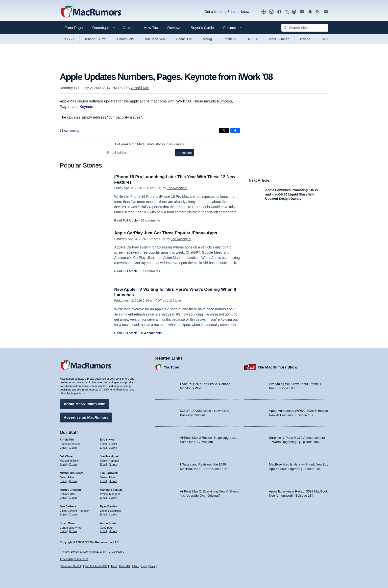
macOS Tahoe (279, 39)
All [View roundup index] (325, 39)
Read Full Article (126, 220)
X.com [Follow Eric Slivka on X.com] (113, 448)
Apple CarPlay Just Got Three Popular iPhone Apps (166, 233)
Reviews (174, 28)
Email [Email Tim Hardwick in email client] (103, 481)
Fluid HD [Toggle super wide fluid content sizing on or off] (125, 566)
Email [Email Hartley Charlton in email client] (63, 498)
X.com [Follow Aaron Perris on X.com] (113, 531)
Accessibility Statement (74, 559)
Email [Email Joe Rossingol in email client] (103, 464)
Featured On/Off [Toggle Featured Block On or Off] (71, 566)
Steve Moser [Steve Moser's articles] (68, 523)
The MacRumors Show (278, 367)
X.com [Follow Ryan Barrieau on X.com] (113, 514)
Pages (65, 107)
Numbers (225, 101)
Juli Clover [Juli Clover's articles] (67, 456)
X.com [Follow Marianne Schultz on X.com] (113, 498)
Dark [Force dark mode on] (152, 566)
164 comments (151, 333)
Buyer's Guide (202, 28)
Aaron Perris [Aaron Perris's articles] (108, 523)
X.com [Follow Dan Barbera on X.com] (73, 514)
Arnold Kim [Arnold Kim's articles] (67, 440)
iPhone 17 (307, 39)
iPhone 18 (230, 39)
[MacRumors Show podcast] (264, 12)
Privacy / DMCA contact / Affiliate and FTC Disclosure (92, 552)
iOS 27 (70, 39)
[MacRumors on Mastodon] (294, 12)
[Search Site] (305, 28)
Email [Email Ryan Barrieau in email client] (103, 514)
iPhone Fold (125, 39)
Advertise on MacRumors (86, 417)
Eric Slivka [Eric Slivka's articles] (107, 440)
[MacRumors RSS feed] (318, 12)
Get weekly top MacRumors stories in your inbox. (150, 144)
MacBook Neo (155, 39)
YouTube (171, 367)
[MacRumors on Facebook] (279, 12)
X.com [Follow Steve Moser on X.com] (73, 531)
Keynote (86, 107)
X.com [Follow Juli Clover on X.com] (73, 464)
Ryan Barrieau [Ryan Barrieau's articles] (109, 506)
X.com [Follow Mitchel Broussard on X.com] (73, 481)
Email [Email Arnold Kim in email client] (63, 448)
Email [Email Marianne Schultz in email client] (103, 498)
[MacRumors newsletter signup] (326, 12)
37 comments (150, 271)
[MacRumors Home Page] (91, 12)
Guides (128, 28)
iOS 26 (253, 39)
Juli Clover (174, 301)
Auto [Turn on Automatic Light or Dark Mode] (136, 566)
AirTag (207, 39)
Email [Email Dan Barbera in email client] (63, 514)
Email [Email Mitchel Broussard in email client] (63, 481)
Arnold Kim (140, 88)
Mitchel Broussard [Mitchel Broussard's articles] (72, 473)
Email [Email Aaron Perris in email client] (103, 531)
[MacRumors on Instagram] (271, 12)
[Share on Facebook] (235, 130)
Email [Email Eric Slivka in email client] (103, 448)
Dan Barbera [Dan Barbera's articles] (68, 506)
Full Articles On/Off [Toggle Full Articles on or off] (96, 566)
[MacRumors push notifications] (310, 12)
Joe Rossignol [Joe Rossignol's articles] (109, 456)
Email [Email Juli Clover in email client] (63, 464)
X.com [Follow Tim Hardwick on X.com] (113, 481)
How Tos (151, 28)
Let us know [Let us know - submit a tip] (240, 12)
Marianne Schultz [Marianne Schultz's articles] (111, 490)
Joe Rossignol (177, 188)
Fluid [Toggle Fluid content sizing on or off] (114, 566)
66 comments (150, 220)
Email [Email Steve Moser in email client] (63, 531)
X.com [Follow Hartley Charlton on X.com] (73, 498)
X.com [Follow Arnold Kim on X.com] (73, 448)
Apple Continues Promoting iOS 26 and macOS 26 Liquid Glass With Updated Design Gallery (292, 194)
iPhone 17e (184, 39)
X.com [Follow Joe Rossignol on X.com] (113, 464)
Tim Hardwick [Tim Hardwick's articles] (109, 473)
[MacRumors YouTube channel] (302, 12)
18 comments (70, 131)
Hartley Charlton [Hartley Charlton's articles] (71, 490)
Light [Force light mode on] (144, 566)
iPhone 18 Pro (95, 39)
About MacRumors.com (85, 404)
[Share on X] (224, 130)
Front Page (74, 28)
